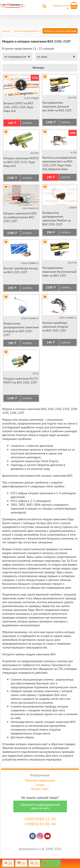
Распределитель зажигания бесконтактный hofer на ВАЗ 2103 (59, 272)
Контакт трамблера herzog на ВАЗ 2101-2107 (20, 270)
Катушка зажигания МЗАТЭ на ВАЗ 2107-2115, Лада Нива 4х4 (21, 162)
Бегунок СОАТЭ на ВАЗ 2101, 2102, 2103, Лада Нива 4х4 (18, 107)
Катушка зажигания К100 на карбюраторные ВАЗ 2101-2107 (20, 217)
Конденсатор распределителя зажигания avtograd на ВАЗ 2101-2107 (21, 329)
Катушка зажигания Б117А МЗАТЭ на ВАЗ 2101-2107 (21, 380)
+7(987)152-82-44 (40, 824)
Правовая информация (40, 780)
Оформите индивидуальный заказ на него (40, 806)
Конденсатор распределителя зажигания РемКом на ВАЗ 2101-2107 (57, 218)
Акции (40, 785)
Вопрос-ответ (40, 789)
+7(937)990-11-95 (40, 819)
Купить (27, 123)
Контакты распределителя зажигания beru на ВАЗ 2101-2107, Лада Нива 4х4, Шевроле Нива (59, 163)
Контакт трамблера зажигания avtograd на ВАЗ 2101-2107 (55, 327)
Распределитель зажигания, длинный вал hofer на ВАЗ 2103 (57, 106)
